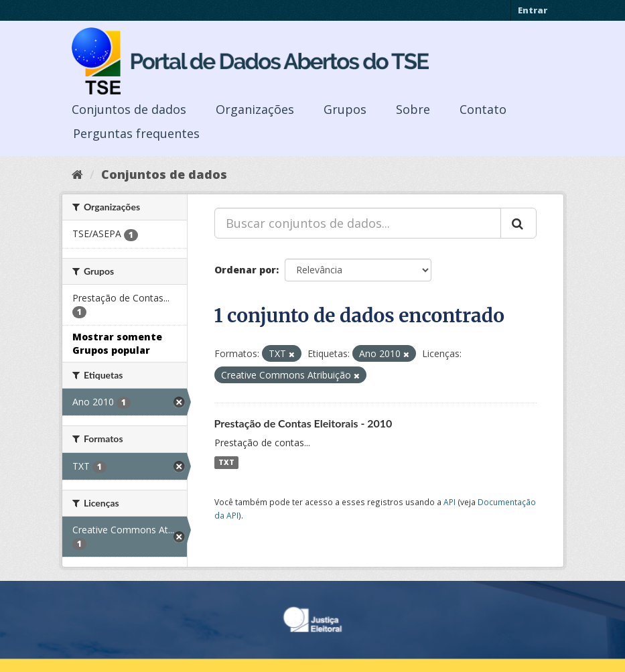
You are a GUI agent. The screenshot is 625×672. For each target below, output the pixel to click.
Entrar (533, 10)
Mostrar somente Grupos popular (117, 343)
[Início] (77, 174)
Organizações (255, 109)
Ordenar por (245, 270)
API (449, 502)
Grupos (345, 109)
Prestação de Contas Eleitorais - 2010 (303, 423)
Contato (483, 109)
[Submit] (518, 223)
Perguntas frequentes (136, 133)
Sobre (413, 109)
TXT (226, 462)
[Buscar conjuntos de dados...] (358, 223)
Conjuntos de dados (129, 109)
